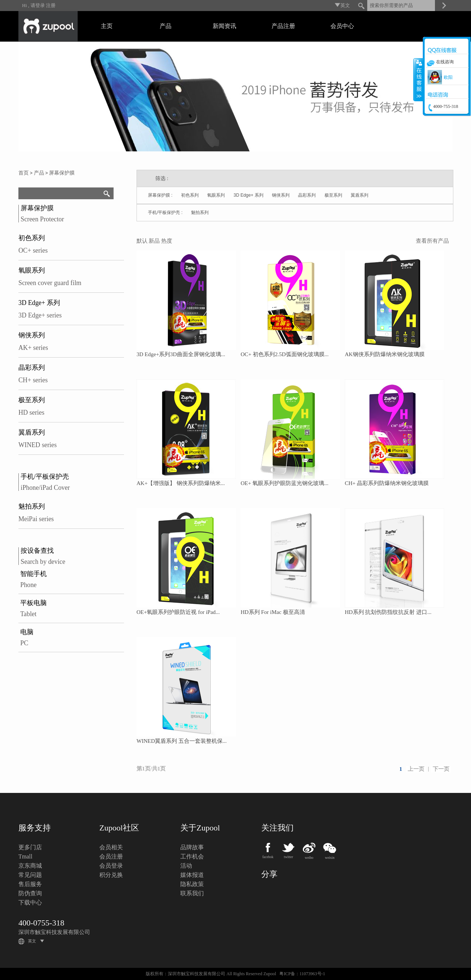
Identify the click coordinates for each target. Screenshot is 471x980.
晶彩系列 (32, 368)
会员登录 (111, 866)
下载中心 (30, 902)
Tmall (25, 856)
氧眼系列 (32, 270)
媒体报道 (192, 875)
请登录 (38, 5)
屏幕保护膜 (62, 173)
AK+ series (33, 348)
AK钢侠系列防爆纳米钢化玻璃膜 (385, 354)
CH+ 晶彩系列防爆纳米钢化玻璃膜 (387, 483)
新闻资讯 (224, 26)
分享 (269, 874)
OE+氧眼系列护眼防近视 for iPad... (178, 612)
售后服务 (30, 884)
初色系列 (32, 238)
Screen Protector (42, 219)
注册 (51, 5)
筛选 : (162, 178)
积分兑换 (111, 875)
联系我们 (192, 893)
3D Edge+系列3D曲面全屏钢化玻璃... (181, 354)
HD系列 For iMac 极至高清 (273, 612)
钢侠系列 (32, 335)
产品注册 (283, 26)
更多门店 (30, 847)
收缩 (418, 80)
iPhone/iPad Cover (45, 488)
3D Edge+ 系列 (39, 303)
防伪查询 (30, 893)
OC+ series (33, 250)
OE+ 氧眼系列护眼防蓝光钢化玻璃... (284, 483)
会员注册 (111, 856)
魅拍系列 (32, 506)
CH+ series (33, 380)
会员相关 (111, 847)
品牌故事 (192, 847)
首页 (24, 173)
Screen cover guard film (50, 283)
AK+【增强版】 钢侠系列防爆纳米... (181, 483)
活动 (186, 866)
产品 (166, 26)
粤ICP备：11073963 (298, 974)
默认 (142, 241)
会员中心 (342, 26)
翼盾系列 (32, 432)
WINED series (38, 445)
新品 (154, 241)
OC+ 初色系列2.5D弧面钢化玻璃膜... (285, 354)
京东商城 (30, 866)
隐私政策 (192, 884)
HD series (31, 412)
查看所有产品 (432, 241)
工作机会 (192, 856)
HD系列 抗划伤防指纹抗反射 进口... (388, 612)
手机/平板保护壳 (45, 477)
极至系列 (32, 400)
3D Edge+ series (40, 315)
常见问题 (30, 875)
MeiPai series (36, 519)
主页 (107, 26)
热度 (167, 241)
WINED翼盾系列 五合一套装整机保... (182, 741)
